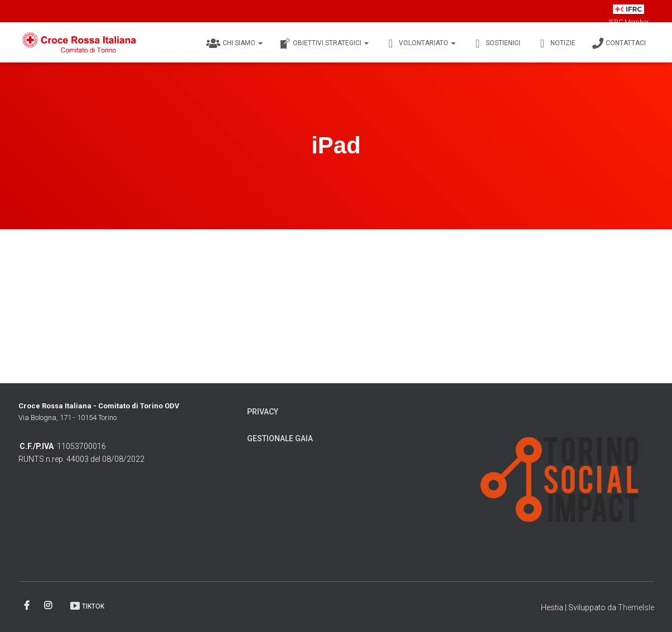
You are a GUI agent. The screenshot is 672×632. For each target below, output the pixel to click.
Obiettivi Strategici (324, 44)
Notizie (556, 44)
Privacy (263, 412)
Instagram (49, 606)
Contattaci (619, 44)
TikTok (87, 606)
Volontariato (420, 44)
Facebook (28, 606)
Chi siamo (235, 44)
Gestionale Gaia (280, 438)
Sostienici (496, 44)
